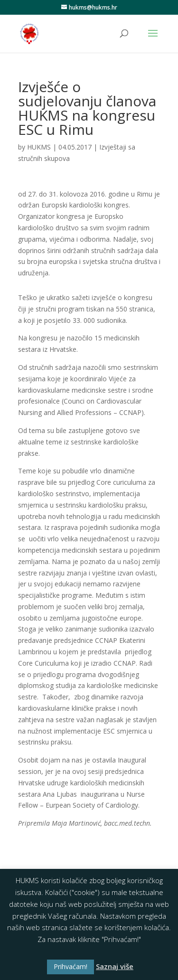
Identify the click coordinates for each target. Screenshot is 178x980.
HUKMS (39, 147)
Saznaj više (115, 966)
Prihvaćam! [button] (70, 966)
